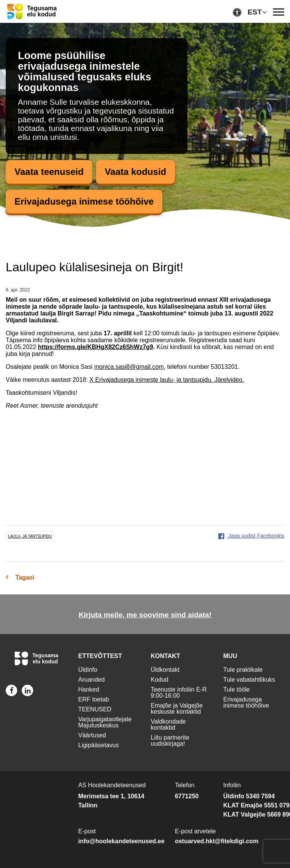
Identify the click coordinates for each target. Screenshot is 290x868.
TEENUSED (95, 709)
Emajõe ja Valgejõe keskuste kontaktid (177, 709)
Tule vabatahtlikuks (249, 680)
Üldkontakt (165, 670)
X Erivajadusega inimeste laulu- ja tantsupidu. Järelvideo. (167, 380)
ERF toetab (94, 699)
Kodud (160, 680)
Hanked (89, 689)
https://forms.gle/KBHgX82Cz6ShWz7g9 (96, 347)
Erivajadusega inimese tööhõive (84, 201)
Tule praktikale (243, 670)
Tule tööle (237, 689)
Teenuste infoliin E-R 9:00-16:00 (179, 693)
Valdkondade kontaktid (168, 725)
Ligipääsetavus (99, 745)
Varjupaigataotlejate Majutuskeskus (105, 722)
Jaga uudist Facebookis (251, 536)
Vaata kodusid (135, 172)
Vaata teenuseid (49, 172)
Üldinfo (88, 670)
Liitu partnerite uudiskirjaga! (170, 741)
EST (255, 12)
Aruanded (91, 680)
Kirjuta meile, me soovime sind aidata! (145, 615)
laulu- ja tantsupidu (30, 536)
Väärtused (92, 735)
